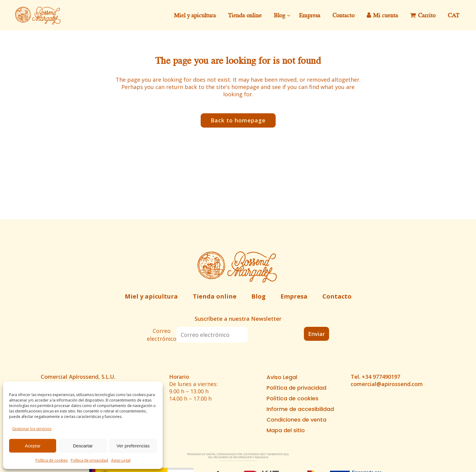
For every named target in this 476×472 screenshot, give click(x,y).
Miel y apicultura (151, 296)
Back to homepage (238, 120)
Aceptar (33, 446)
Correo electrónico (162, 335)
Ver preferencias (133, 446)
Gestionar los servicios (32, 429)
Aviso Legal (121, 460)
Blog (258, 296)
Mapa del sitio (286, 430)
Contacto (337, 296)
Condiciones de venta (296, 420)
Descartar (83, 446)
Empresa (294, 296)
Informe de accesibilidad (300, 409)
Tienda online (215, 296)
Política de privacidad (89, 460)
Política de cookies (52, 460)
